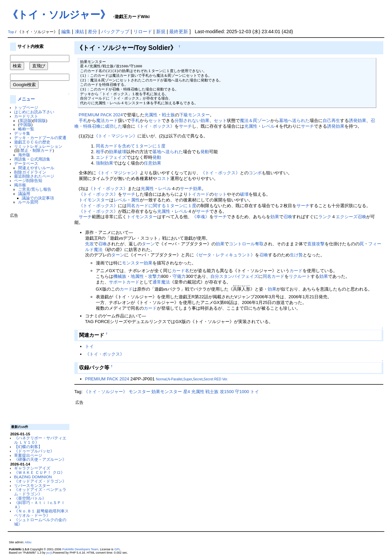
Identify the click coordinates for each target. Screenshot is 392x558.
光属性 (151, 115)
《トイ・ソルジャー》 (59, 15)
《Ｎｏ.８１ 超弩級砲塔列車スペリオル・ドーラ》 (41, 513)
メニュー (26, 99)
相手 (100, 152)
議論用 (24, 194)
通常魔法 (161, 282)
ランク (325, 217)
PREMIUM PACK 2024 (101, 115)
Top (11, 32)
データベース (26, 163)
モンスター (98, 200)
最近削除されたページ (34, 176)
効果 (197, 189)
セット (155, 120)
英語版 (25, 120)
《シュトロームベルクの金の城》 (40, 522)
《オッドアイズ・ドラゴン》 (40, 481)
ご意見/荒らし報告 (35, 189)
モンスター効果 (137, 263)
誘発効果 (357, 120)
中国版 (25, 125)
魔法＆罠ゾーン (255, 120)
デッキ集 (22, 133)
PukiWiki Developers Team (80, 549)
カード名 (181, 271)
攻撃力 (155, 276)
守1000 (242, 392)
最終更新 (179, 32)
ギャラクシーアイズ (32, 468)
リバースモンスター (32, 485)
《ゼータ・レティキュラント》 (224, 255)
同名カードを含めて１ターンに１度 (131, 146)
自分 (215, 276)
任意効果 (152, 163)
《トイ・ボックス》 (155, 126)
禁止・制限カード (37, 150)
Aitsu (28, 542)
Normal (161, 379)
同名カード (274, 276)
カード (203, 194)
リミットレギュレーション (38, 146)
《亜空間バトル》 (30, 498)
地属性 (137, 276)
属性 (135, 200)
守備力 (179, 276)
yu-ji (49, 553)
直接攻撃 (316, 244)
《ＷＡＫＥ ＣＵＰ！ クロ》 (39, 472)
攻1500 (227, 392)
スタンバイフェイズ (239, 276)
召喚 (288, 217)
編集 (66, 32)
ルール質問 (28, 202)
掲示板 (20, 185)
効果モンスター (167, 392)
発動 (205, 152)
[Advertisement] (37, 318)
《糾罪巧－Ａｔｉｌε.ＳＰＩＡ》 (40, 505)
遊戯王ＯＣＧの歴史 (32, 142)
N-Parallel (175, 379)
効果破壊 (118, 152)
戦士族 (168, 115)
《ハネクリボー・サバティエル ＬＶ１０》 (40, 440)
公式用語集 (40, 159)
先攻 (89, 244)
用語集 (20, 159)
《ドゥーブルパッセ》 (34, 451)
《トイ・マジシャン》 (116, 136)
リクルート (300, 276)
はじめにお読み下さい (34, 112)
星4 (187, 392)
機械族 (120, 276)
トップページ (26, 107)
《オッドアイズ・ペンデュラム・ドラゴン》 (40, 492)
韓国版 (40, 120)
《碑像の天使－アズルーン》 (40, 459)
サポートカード (124, 282)
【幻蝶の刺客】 (28, 447)
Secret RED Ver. (216, 379)
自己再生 (331, 120)
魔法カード (107, 120)
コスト (164, 178)
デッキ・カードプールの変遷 (40, 138)
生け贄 (296, 255)
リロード (143, 32)
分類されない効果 (192, 120)
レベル (268, 126)
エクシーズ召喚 (351, 217)
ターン (148, 244)
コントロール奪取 (246, 244)
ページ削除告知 (28, 180)
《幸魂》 (201, 217)
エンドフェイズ (111, 157)
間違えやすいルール (36, 168)
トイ (192, 194)
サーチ (185, 126)
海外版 (24, 155)
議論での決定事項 (38, 198)
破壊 (244, 194)
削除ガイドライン (30, 172)
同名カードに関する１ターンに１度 (161, 206)
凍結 (79, 32)
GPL (117, 549)
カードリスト (26, 116)
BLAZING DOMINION (33, 477)
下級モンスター (194, 115)
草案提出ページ (28, 455)
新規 (161, 32)
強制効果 (105, 163)
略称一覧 (26, 129)
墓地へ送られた (294, 120)
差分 (92, 32)
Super (188, 379)
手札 (83, 120)
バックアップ (115, 32)
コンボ (255, 173)
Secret (198, 379)
